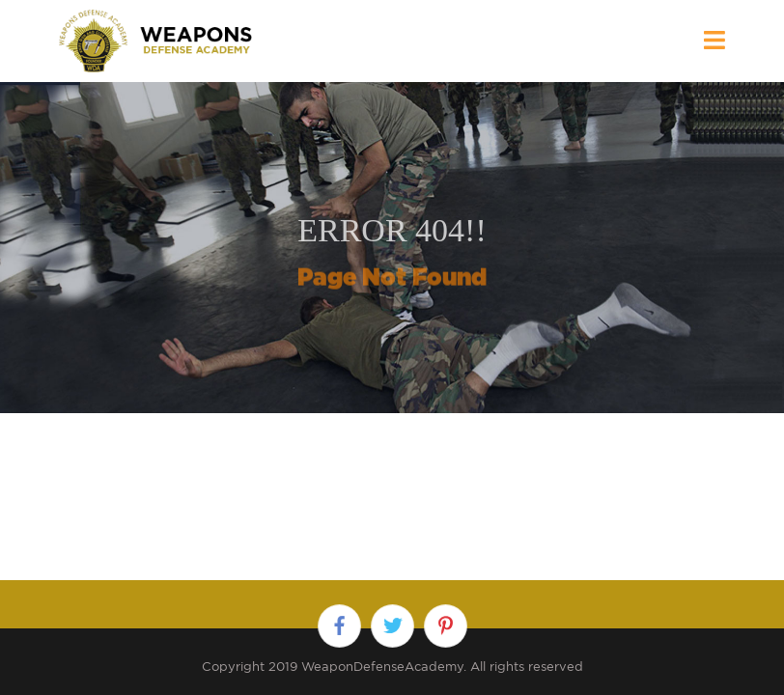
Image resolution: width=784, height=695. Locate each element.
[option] (392, 248)
